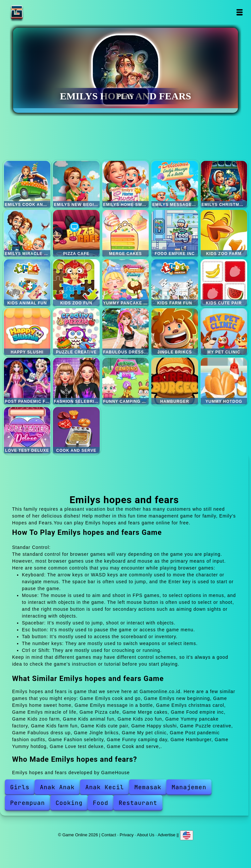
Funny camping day (126, 381)
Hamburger (175, 381)
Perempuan (27, 803)
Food (100, 803)
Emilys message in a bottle (175, 184)
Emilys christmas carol (224, 184)
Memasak (148, 787)
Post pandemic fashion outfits (27, 381)
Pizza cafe (76, 233)
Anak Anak (57, 787)
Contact (109, 835)
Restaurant (138, 803)
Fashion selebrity (76, 381)
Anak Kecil (105, 787)
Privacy (127, 835)
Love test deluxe (27, 430)
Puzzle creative (76, 332)
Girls (20, 787)
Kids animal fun (27, 283)
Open (240, 12)
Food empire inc (175, 233)
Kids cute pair (224, 283)
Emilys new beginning (76, 184)
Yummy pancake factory (126, 283)
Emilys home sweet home (126, 184)
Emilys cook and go (27, 184)
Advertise (166, 835)
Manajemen (189, 787)
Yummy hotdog (224, 381)
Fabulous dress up (126, 332)
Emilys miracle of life (27, 233)
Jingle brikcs (175, 332)
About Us (146, 835)
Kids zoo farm (224, 233)
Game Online (37, 12)
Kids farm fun (175, 283)
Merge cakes (126, 233)
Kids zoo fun (76, 283)
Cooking (69, 803)
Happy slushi (27, 332)
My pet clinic (224, 332)
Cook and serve (76, 430)
